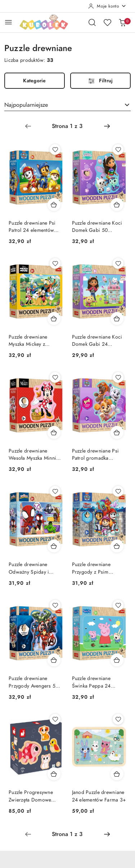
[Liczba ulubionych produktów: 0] (107, 22)
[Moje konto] (107, 6)
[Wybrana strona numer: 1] (67, 126)
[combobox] (67, 105)
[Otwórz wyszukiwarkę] (92, 22)
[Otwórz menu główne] (8, 22)
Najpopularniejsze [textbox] (26, 105)
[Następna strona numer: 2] (107, 126)
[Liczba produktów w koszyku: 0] (122, 22)
